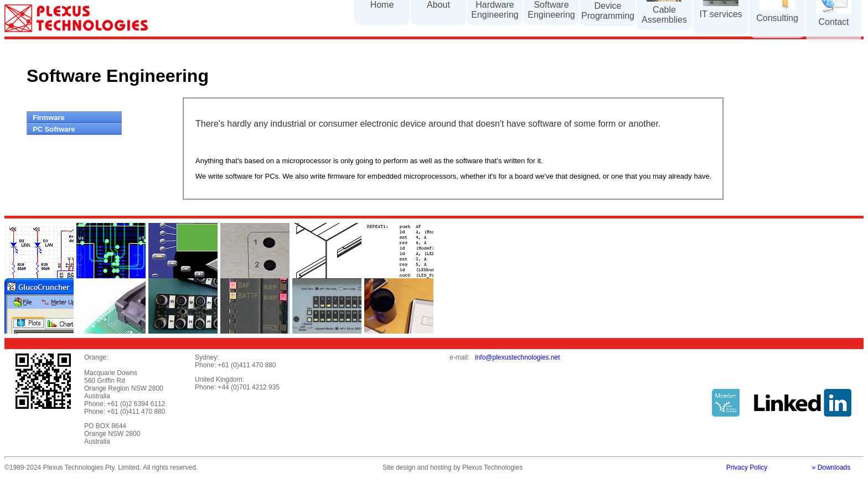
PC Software (54, 129)
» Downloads (831, 467)
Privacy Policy (747, 467)
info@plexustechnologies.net (518, 357)
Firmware (49, 118)
